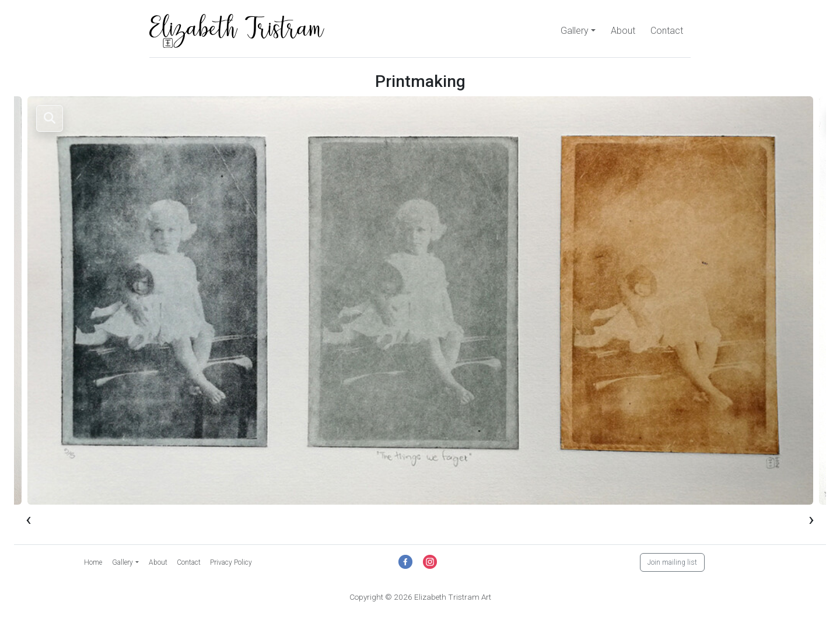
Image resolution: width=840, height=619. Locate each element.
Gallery (575, 31)
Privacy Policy (231, 562)
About (623, 31)
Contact (667, 31)
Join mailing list (672, 562)
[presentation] (29, 519)
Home (93, 562)
